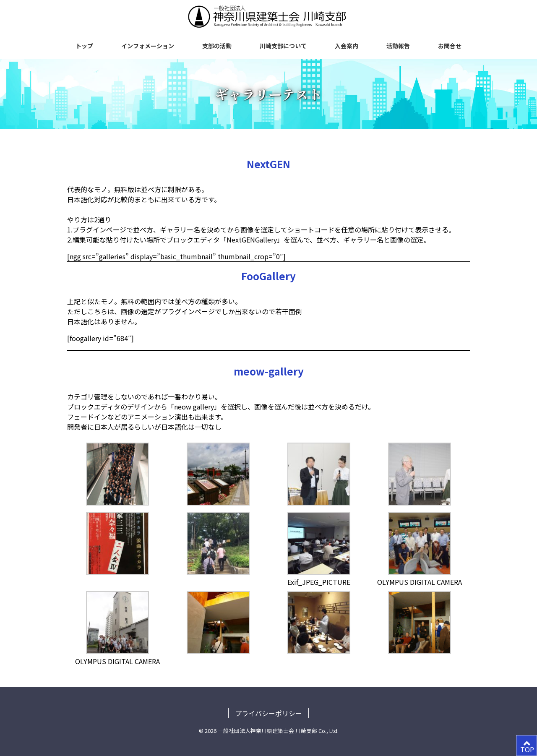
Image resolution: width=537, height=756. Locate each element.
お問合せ (450, 46)
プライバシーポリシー (268, 713)
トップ (84, 46)
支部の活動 (217, 46)
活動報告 (398, 46)
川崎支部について (283, 46)
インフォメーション (148, 46)
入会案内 (347, 46)
